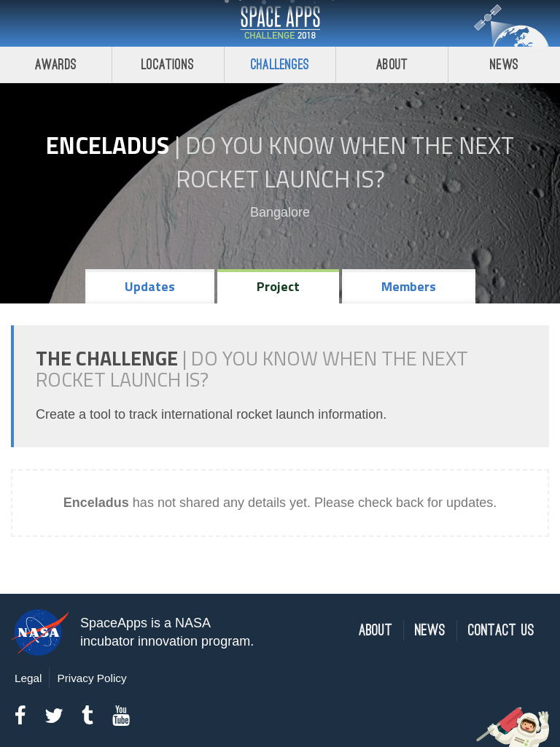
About (392, 65)
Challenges (280, 65)
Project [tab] (278, 286)
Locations (168, 65)
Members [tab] (409, 286)
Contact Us (501, 631)
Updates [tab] (150, 286)
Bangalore (280, 212)
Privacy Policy (92, 678)
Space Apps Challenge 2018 (280, 23)
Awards (56, 65)
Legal (28, 678)
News (504, 65)
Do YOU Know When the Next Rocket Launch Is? (345, 162)
